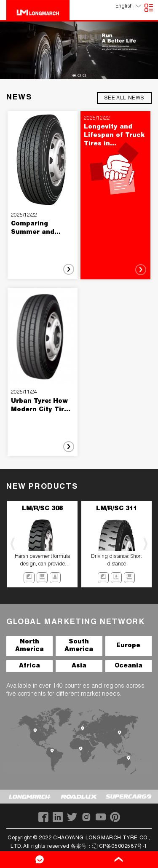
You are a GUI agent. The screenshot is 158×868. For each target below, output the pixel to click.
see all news (124, 98)
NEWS (19, 98)
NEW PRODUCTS (42, 487)
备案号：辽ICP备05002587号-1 (109, 847)
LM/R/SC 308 (42, 509)
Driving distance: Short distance (116, 560)
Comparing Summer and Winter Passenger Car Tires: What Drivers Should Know (41, 229)
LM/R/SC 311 (116, 509)
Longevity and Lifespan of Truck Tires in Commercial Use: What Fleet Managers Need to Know (115, 136)
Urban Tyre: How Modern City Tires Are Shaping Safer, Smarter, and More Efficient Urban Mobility (42, 406)
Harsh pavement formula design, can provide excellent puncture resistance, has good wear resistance (42, 561)
